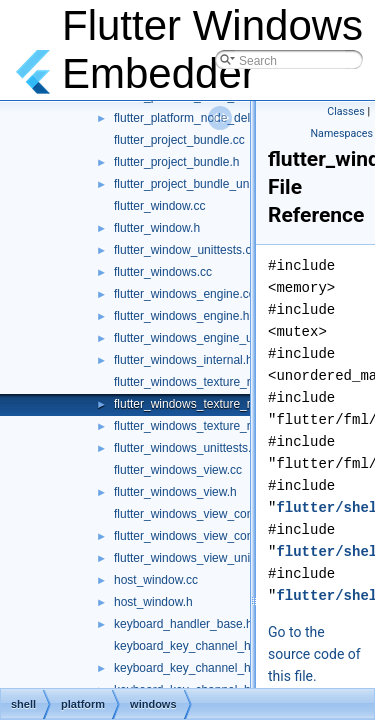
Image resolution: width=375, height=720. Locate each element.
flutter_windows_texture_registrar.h (207, 404)
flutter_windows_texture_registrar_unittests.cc (235, 426)
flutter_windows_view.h (175, 492)
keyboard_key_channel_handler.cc (206, 646)
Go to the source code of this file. (314, 654)
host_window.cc (156, 580)
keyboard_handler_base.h (183, 624)
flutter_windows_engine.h (181, 316)
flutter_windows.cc (163, 272)
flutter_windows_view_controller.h (203, 536)
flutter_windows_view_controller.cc (206, 514)
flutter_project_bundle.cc (179, 140)
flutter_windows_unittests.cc (188, 448)
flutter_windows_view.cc (178, 470)
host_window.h (153, 602)
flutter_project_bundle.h (176, 162)
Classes (345, 111)
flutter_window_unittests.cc (185, 250)
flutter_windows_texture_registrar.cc (209, 382)
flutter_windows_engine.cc (184, 294)
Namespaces (342, 133)
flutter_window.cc (159, 206)
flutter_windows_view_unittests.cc (204, 558)
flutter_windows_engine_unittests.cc (210, 338)
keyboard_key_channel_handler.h (203, 668)
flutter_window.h (157, 228)
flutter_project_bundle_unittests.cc (205, 184)
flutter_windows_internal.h (183, 360)
